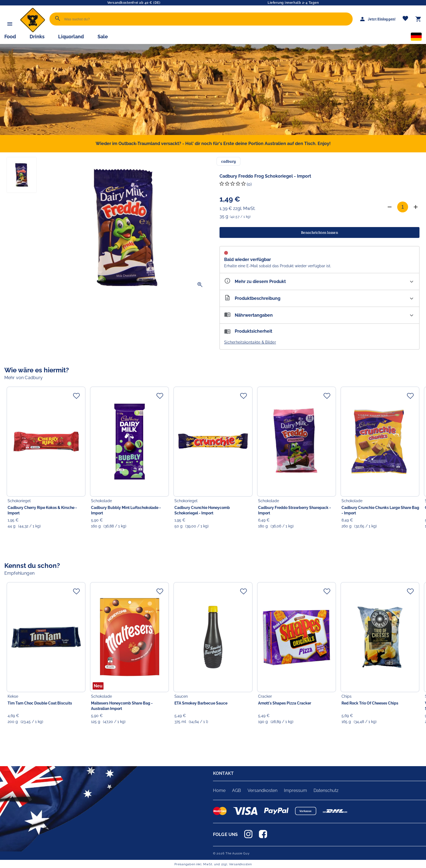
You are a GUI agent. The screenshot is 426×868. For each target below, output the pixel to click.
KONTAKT (223, 773)
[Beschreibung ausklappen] (319, 298)
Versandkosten (262, 790)
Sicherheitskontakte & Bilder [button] (250, 342)
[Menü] (10, 24)
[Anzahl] (403, 207)
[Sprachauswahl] (416, 38)
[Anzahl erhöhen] (416, 207)
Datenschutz (326, 790)
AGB (237, 790)
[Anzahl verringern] (390, 207)
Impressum (295, 790)
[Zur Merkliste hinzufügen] (76, 396)
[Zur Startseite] (33, 31)
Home (219, 790)
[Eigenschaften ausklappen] (319, 282)
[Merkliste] (405, 19)
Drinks (37, 37)
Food (10, 37)
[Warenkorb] (418, 19)
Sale (103, 37)
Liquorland (71, 37)
